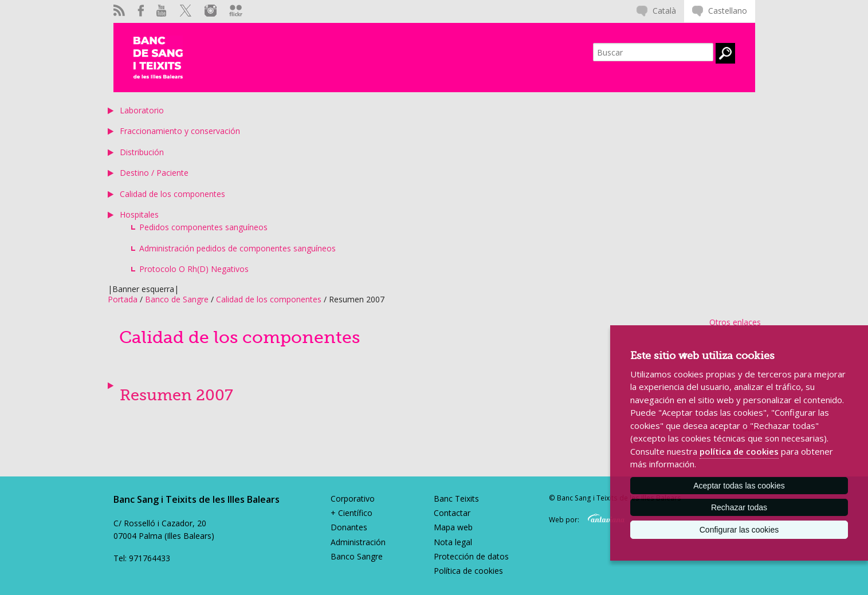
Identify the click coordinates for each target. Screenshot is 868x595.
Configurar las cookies (739, 530)
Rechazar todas (739, 507)
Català (664, 11)
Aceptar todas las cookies (739, 486)
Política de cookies (468, 571)
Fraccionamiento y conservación (180, 131)
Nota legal (453, 542)
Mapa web (453, 527)
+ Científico (351, 513)
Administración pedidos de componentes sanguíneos (237, 248)
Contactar (452, 513)
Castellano (728, 11)
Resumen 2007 (176, 395)
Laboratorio (142, 110)
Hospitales (139, 214)
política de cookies (739, 451)
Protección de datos (471, 556)
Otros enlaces (735, 322)
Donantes (349, 527)
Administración (358, 542)
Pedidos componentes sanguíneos (203, 227)
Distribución (142, 152)
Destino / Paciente (154, 173)
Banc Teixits (456, 499)
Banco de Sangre (177, 299)
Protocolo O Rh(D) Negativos (194, 269)
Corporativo (353, 499)
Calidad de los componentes (172, 194)
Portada (123, 299)
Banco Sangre (357, 556)
